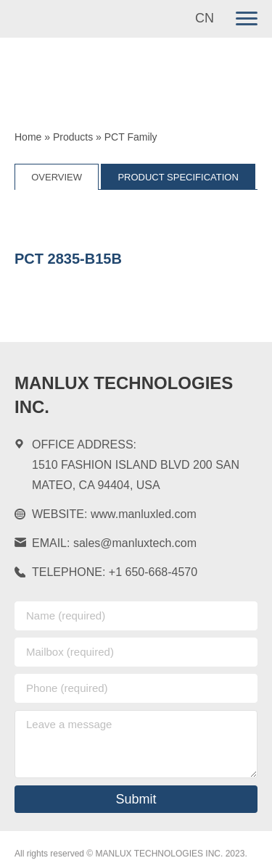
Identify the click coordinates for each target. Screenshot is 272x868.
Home (28, 137)
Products (73, 137)
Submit (136, 799)
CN (205, 18)
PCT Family (131, 137)
